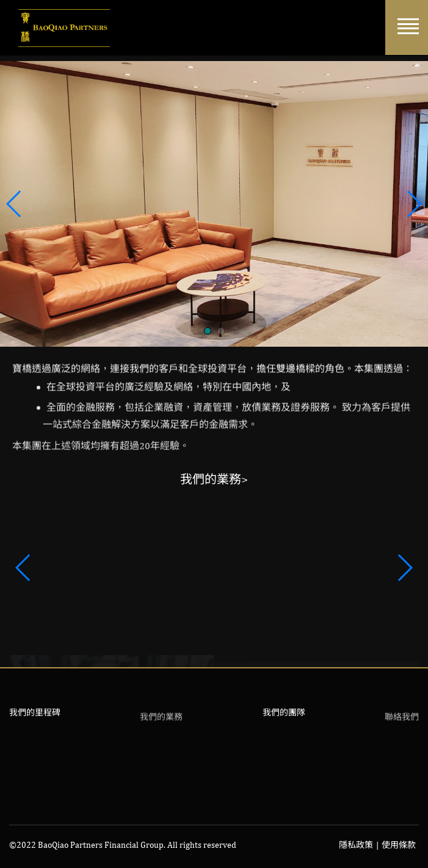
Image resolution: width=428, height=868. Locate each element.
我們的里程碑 (35, 712)
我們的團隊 (284, 712)
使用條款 (399, 845)
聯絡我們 (402, 720)
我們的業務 (161, 720)
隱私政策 (356, 845)
